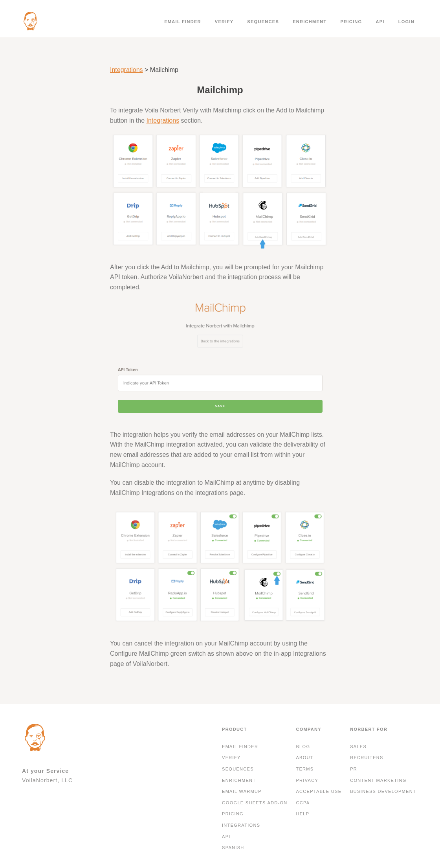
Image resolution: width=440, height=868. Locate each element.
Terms (305, 769)
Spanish (233, 848)
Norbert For (369, 729)
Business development (383, 791)
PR (354, 769)
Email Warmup (242, 791)
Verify (224, 22)
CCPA (303, 803)
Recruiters (367, 758)
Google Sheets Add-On (255, 803)
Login (406, 22)
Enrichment (310, 22)
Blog (303, 747)
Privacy (307, 780)
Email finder (183, 22)
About (304, 758)
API (380, 22)
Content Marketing (378, 780)
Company (309, 729)
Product (235, 729)
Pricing (351, 22)
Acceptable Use (319, 791)
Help (302, 814)
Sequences (263, 22)
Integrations (126, 70)
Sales (358, 747)
